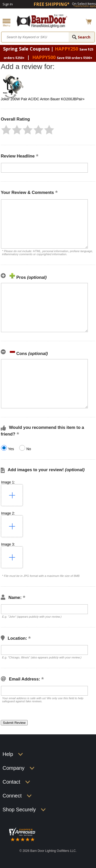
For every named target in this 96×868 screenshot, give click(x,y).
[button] (6, 130)
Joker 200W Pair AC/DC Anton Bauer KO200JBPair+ (43, 99)
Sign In (8, 4)
